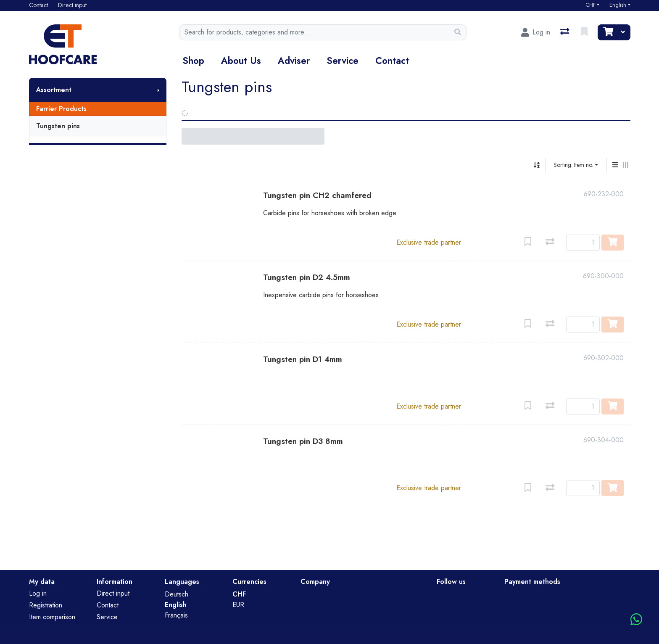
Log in (38, 593)
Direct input (113, 593)
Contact (392, 61)
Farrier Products (61, 109)
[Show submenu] (158, 90)
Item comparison (52, 617)
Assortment (54, 90)
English (618, 5)
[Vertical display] (615, 165)
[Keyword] (314, 32)
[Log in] (536, 32)
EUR (238, 605)
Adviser (294, 61)
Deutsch (177, 594)
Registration (46, 605)
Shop (193, 61)
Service (343, 61)
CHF (590, 5)
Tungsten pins (58, 126)
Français (176, 615)
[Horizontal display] (625, 165)
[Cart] (607, 32)
